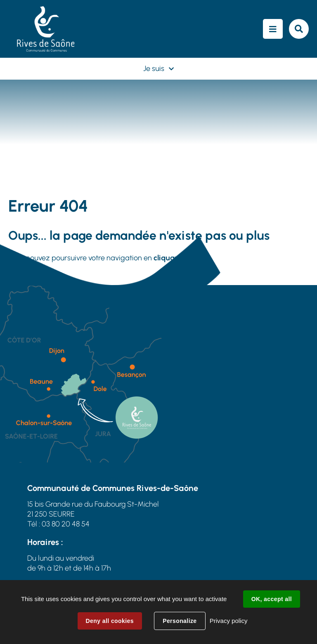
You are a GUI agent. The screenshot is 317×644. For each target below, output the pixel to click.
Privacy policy (229, 621)
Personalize (180, 621)
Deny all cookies (110, 621)
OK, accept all (272, 599)
